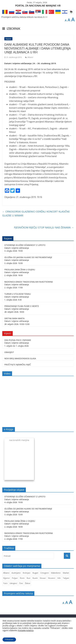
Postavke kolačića (26, 631)
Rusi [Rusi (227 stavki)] (28, 578)
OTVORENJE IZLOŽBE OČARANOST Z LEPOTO (25, 245)
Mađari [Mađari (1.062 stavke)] (66, 573)
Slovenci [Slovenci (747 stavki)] (52, 578)
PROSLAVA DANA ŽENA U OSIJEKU (20, 269)
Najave (8, 39)
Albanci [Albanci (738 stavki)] (6, 573)
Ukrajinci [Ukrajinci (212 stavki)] (13, 583)
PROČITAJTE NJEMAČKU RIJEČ (18, 365)
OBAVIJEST (9, 352)
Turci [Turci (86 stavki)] (5, 583)
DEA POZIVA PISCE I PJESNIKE (18, 340)
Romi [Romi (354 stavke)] (22, 578)
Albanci (30, 57)
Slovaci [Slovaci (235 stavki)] (43, 578)
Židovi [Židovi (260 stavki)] (28, 583)
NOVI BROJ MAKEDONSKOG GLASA (20, 358)
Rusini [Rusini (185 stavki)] (35, 578)
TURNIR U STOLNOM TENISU (18, 294)
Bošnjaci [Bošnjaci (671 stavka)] (27, 573)
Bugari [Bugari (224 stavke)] (35, 573)
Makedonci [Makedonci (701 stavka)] (56, 573)
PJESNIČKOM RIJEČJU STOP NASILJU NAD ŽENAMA (44, 227)
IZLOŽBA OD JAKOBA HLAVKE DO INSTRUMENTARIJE (28, 257)
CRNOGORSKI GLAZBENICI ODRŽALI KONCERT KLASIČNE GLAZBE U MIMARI (36, 213)
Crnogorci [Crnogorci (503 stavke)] (45, 573)
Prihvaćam (9, 639)
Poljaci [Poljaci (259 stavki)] (15, 578)
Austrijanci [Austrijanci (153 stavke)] (16, 573)
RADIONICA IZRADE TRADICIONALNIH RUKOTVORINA (29, 282)
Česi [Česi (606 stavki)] (21, 583)
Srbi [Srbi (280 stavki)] (59, 578)
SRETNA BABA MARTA (14, 318)
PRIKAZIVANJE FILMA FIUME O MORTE (22, 306)
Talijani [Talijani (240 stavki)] (66, 578)
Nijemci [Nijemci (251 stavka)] (6, 578)
